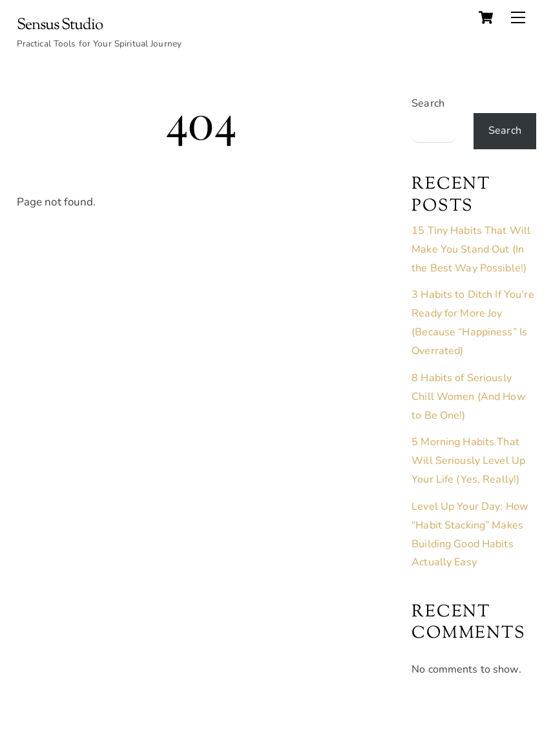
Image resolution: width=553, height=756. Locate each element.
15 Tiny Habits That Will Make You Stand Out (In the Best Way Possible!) (471, 249)
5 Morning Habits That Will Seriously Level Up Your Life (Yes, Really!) (468, 461)
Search (428, 103)
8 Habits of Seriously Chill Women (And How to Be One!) (469, 397)
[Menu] (518, 17)
